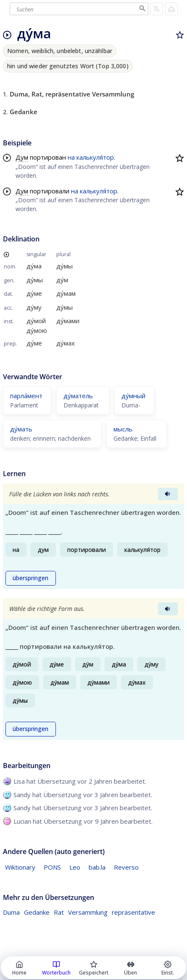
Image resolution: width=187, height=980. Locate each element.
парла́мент (26, 396)
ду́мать (21, 429)
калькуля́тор (95, 157)
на (71, 157)
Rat (59, 912)
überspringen (30, 578)
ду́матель (78, 396)
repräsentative (133, 912)
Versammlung (88, 912)
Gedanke (37, 912)
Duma (11, 912)
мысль (123, 429)
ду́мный (133, 396)
